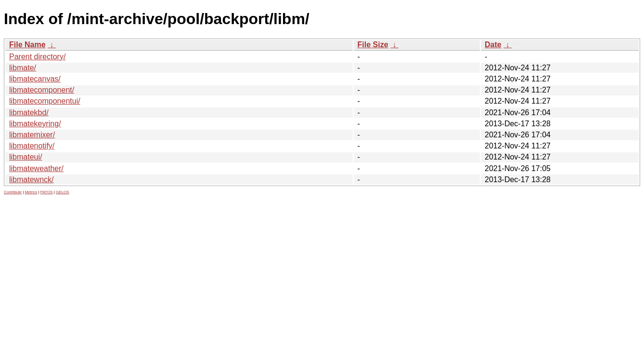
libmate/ (23, 68)
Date (493, 45)
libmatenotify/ (32, 146)
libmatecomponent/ (42, 90)
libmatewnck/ (31, 180)
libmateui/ (26, 157)
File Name (27, 45)
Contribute (13, 192)
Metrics (31, 192)
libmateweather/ (36, 168)
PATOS (47, 192)
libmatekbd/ (29, 113)
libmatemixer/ (32, 135)
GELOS (63, 192)
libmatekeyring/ (35, 124)
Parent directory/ (37, 57)
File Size (373, 45)
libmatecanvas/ (35, 79)
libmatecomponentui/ (45, 101)
